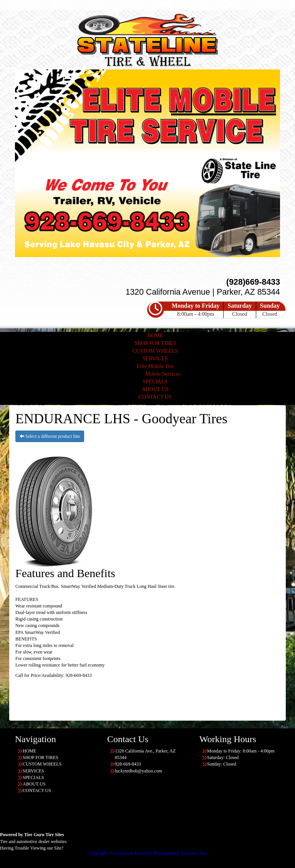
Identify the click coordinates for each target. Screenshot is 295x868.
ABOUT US (155, 389)
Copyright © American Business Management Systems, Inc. (147, 853)
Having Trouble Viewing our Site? (32, 848)
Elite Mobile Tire (155, 366)
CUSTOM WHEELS (155, 351)
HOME (155, 336)
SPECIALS (155, 382)
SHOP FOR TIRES (155, 343)
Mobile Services (163, 374)
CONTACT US (155, 397)
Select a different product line (50, 436)
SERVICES (155, 359)
